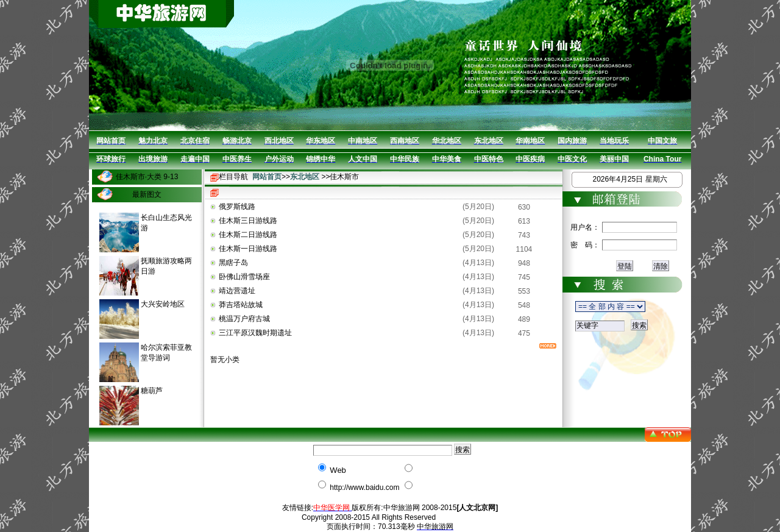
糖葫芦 (152, 391)
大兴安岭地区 (163, 304)
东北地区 (305, 177)
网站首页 (267, 177)
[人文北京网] (477, 508)
